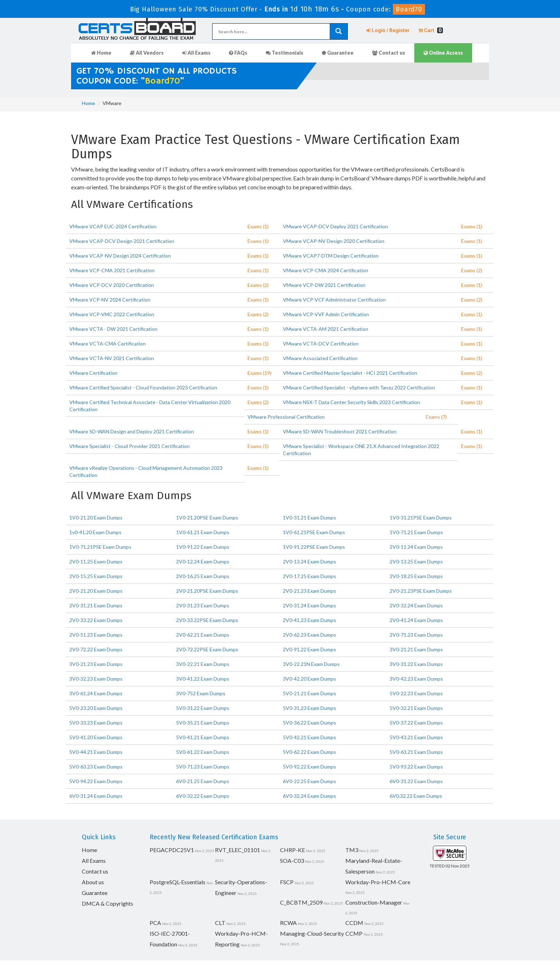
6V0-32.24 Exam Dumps (309, 796)
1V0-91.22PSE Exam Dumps (314, 547)
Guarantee (338, 53)
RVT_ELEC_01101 (237, 850)
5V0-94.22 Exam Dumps (96, 781)
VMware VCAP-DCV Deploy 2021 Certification (335, 226)
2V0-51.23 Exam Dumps (96, 635)
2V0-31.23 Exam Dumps (203, 605)
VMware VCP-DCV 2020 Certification (112, 285)
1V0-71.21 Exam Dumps (416, 532)
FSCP (287, 882)
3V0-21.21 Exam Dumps (416, 649)
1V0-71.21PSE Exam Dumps (100, 547)
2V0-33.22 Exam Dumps (96, 620)
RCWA (288, 923)
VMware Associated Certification (320, 358)
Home (101, 53)
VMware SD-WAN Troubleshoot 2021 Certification (340, 431)
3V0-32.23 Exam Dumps (96, 679)
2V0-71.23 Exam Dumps (416, 635)
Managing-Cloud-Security (312, 933)
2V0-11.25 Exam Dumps (96, 561)
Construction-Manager (374, 902)
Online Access (443, 53)
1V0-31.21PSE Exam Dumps (421, 518)
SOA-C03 (292, 860)
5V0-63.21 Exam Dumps (416, 752)
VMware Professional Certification (286, 417)
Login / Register (388, 30)
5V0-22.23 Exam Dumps (416, 693)
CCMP (354, 933)
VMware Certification (93, 373)
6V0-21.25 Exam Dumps (203, 781)
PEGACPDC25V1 (172, 850)
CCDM (354, 923)
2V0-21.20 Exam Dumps (96, 591)
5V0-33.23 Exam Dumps (96, 723)
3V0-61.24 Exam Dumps (96, 693)
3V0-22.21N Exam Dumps (311, 664)
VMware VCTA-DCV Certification (321, 344)
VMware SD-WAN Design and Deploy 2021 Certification (132, 431)
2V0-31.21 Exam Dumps (96, 605)
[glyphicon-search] (339, 31)
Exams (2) (472, 270)
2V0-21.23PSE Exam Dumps (421, 591)
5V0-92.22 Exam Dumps (309, 767)
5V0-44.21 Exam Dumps (96, 752)
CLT (220, 923)
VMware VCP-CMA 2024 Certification (326, 270)
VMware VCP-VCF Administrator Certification (334, 300)
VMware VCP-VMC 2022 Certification (112, 314)
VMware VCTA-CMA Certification (107, 344)
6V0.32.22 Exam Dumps (416, 796)
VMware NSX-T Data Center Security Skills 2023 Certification (351, 402)
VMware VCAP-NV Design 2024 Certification (120, 256)
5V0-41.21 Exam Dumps (203, 737)
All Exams (196, 53)
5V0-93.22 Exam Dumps (416, 767)
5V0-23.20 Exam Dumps (96, 708)
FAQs (238, 53)
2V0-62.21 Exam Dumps (203, 635)
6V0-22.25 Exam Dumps (309, 781)
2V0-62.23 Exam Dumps (309, 635)
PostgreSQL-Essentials (177, 882)
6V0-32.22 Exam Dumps (203, 796)
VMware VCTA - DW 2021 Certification (113, 329)
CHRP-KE (292, 850)
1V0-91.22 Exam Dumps (203, 547)
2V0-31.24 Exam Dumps (309, 605)
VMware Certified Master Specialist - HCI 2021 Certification (350, 373)
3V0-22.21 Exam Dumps (203, 664)
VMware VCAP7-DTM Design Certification (331, 256)
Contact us (389, 53)
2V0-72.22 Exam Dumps (96, 649)
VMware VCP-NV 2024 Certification (110, 300)
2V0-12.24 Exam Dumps (203, 561)
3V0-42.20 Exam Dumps (309, 679)
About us (93, 882)
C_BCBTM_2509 (301, 902)
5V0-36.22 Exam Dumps (309, 723)
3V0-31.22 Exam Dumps (416, 664)
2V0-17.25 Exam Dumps (309, 576)
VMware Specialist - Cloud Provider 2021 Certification (129, 446)
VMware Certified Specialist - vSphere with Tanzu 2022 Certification (359, 387)
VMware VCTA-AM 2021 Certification (326, 329)
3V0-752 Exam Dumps (201, 693)
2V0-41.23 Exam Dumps (309, 620)
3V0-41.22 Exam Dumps (203, 679)
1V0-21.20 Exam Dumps (96, 518)
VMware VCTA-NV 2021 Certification (112, 358)
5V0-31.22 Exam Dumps (203, 708)
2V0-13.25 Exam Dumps (416, 561)
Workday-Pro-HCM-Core (378, 882)
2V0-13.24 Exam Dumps (309, 561)
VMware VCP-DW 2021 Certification (324, 285)
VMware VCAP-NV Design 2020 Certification (334, 241)
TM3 (352, 850)
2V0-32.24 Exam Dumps (416, 605)
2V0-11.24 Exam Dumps (416, 547)
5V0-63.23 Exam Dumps (96, 767)
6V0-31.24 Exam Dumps (96, 796)
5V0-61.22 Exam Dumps (203, 752)
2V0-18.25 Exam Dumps (416, 576)
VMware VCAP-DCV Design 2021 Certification (122, 241)
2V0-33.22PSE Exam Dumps (207, 620)
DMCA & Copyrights (107, 903)
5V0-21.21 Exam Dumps (309, 693)
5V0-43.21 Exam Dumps (416, 737)
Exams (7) (436, 417)
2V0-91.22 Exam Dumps (309, 649)
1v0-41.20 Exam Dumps (95, 532)
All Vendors (147, 53)
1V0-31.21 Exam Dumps (309, 518)
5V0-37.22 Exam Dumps (416, 723)
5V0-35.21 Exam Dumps (203, 723)
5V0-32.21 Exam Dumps (416, 708)
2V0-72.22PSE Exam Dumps (207, 649)
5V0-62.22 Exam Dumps (309, 752)
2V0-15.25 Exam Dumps (96, 576)
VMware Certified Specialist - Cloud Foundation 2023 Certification (143, 387)
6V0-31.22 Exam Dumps (416, 781)
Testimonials (284, 53)
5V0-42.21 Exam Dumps (309, 737)
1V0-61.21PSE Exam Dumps (314, 532)
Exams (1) (258, 226)
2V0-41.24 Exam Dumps (416, 620)
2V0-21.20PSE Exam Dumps (207, 591)
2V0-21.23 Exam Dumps (309, 591)
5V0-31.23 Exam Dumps (309, 708)
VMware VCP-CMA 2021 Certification (112, 270)
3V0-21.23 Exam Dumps (96, 664)
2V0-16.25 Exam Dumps (203, 576)
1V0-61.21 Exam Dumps (203, 532)
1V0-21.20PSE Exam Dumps (207, 518)
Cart (431, 30)
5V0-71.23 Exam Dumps (203, 767)
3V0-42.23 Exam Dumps (416, 679)
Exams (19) (259, 373)
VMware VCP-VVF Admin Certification (326, 314)
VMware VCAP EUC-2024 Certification (113, 226)
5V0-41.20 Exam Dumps (96, 737)
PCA (155, 923)
